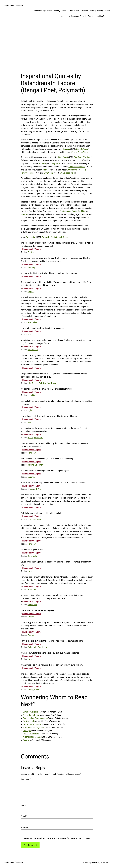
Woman (31, 635)
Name (24, 805)
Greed (37, 690)
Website (24, 827)
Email (24, 816)
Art (36, 489)
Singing (31, 292)
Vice (49, 383)
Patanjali (27, 731)
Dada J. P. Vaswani (31, 734)
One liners (39, 465)
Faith (30, 647)
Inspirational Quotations (14, 5)
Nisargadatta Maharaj (32, 737)
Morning (31, 267)
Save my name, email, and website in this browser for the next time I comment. (58, 838)
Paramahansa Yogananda (34, 728)
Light (30, 410)
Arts (40, 489)
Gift (29, 334)
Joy (44, 383)
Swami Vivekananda (32, 712)
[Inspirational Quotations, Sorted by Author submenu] (67, 11)
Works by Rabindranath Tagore (56, 237)
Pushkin (81, 211)
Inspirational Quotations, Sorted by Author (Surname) (90, 11)
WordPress (106, 862)
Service (35, 383)
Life (29, 383)
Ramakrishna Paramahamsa (35, 718)
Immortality (33, 350)
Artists (31, 489)
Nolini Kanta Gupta (31, 715)
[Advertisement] (57, 44)
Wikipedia (31, 237)
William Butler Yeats (79, 152)
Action (30, 438)
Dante (74, 211)
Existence (32, 252)
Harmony (32, 453)
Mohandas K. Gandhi (32, 724)
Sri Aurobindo (29, 721)
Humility (31, 395)
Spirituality (32, 322)
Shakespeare (66, 211)
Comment (26, 779)
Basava (26, 740)
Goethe (24, 214)
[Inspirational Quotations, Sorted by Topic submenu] (93, 16)
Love (39, 519)
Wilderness (32, 605)
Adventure (38, 438)
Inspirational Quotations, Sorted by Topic (76, 16)
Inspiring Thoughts (103, 16)
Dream (54, 383)
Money (31, 690)
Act (40, 383)
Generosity (32, 556)
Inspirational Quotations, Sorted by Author (50, 11)
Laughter (31, 477)
